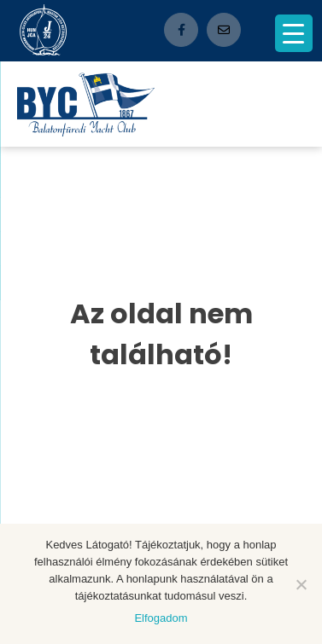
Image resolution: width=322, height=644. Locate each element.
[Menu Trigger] (294, 33)
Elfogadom (161, 618)
